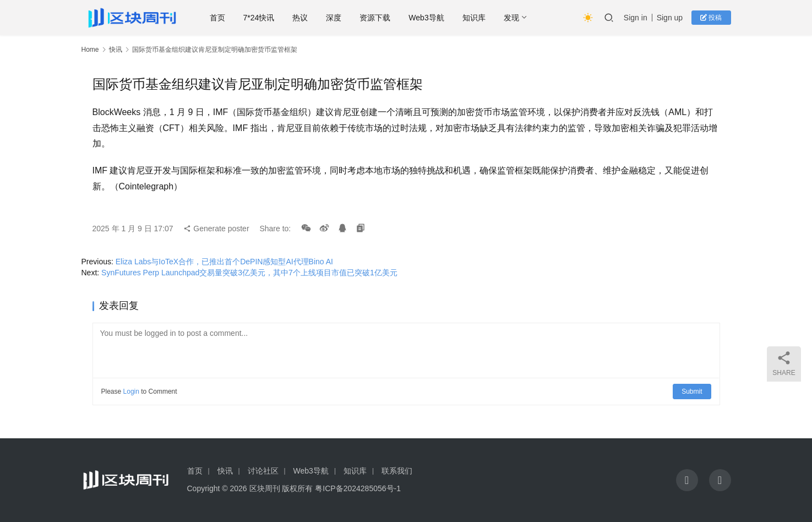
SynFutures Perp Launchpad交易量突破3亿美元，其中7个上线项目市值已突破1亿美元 (249, 273)
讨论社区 (263, 471)
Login (131, 392)
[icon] (687, 480)
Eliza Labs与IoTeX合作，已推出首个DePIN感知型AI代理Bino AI (224, 262)
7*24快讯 (260, 18)
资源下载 (376, 18)
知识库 (475, 18)
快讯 (116, 50)
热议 (301, 18)
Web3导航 (427, 18)
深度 (335, 18)
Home (90, 50)
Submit (692, 392)
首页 (218, 18)
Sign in (636, 18)
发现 (512, 18)
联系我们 (397, 471)
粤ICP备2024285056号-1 (358, 488)
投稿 (711, 18)
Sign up (670, 18)
